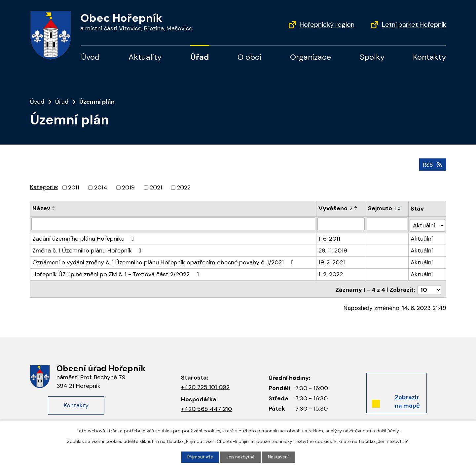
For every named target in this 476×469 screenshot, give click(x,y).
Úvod (90, 57)
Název (41, 208)
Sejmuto (382, 208)
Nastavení (279, 457)
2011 (74, 187)
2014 (101, 187)
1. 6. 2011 (330, 236)
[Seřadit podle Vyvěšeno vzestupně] (356, 206)
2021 (156, 187)
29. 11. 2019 (333, 248)
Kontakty (429, 57)
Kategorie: (44, 186)
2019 (128, 187)
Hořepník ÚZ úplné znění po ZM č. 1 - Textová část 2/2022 (117, 272)
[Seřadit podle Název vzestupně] (54, 206)
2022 (184, 187)
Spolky (372, 57)
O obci (249, 57)
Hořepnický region (327, 24)
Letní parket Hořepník (414, 24)
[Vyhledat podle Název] (173, 223)
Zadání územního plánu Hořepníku (85, 236)
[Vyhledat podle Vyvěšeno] (341, 223)
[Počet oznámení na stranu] (429, 286)
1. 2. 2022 (331, 272)
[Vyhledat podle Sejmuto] (387, 223)
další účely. (388, 430)
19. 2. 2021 (332, 260)
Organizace (311, 57)
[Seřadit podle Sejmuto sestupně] (400, 209)
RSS (432, 164)
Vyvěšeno (336, 208)
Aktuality (145, 57)
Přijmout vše (200, 457)
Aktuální (422, 236)
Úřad (200, 57)
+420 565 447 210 (206, 405)
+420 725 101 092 (205, 383)
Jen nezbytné (241, 457)
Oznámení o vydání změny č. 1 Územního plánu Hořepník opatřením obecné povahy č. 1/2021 (164, 260)
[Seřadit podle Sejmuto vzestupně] (400, 206)
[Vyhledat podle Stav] (427, 223)
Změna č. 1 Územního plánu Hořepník (88, 248)
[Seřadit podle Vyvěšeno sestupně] (356, 209)
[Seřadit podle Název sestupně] (54, 209)
